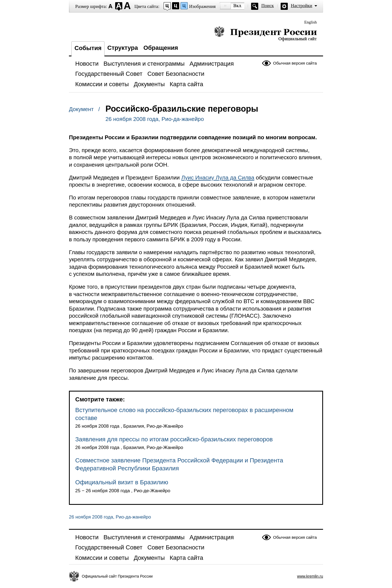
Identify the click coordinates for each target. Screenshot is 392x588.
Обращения (161, 48)
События (88, 48)
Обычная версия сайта (295, 63)
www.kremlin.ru (310, 576)
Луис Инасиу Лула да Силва (218, 178)
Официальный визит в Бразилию (122, 482)
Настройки (301, 6)
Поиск (268, 6)
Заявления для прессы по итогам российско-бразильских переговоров (174, 439)
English (310, 22)
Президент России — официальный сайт (265, 34)
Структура (123, 48)
